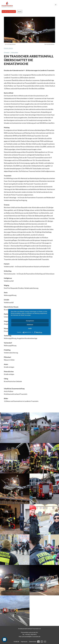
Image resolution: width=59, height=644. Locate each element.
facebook (38, 642)
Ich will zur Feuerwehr (9, 11)
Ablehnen (30, 325)
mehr (30, 328)
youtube (45, 642)
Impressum (24, 641)
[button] (15, 428)
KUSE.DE (16, 641)
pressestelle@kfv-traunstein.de (31, 636)
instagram (42, 642)
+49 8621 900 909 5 (31, 634)
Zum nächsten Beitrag (49, 44)
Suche (20, 11)
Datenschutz (33, 641)
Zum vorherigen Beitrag (10, 44)
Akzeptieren (30, 321)
